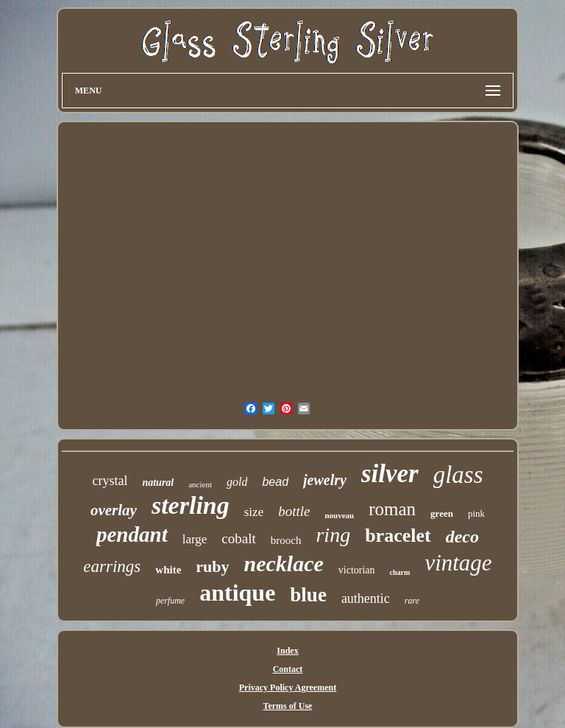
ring (333, 535)
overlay (114, 510)
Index (287, 651)
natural (158, 483)
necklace (284, 563)
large (195, 539)
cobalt (238, 538)
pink (476, 513)
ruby (212, 566)
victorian (357, 570)
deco (462, 537)
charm (400, 572)
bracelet (398, 536)
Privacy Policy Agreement (288, 688)
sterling (191, 505)
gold (237, 482)
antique (237, 593)
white (168, 570)
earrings (112, 566)
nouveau (339, 515)
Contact (288, 669)
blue (308, 595)
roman (392, 509)
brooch (286, 540)
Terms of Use (288, 706)
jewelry (325, 480)
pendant (132, 534)
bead (275, 482)
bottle (294, 511)
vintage (458, 563)
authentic (366, 598)
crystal (110, 481)
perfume (170, 601)
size (254, 512)
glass (458, 475)
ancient (200, 484)
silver (390, 474)
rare (412, 601)
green (442, 513)
